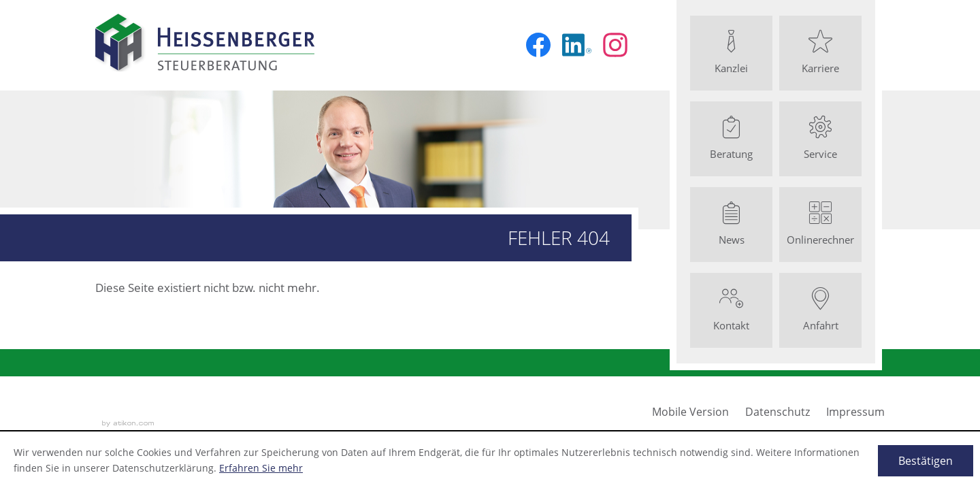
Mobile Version (690, 412)
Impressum (855, 412)
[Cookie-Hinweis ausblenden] (926, 461)
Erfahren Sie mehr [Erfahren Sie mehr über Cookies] (261, 468)
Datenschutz (778, 412)
